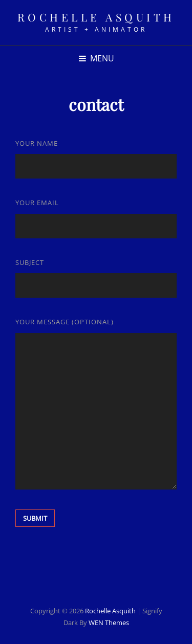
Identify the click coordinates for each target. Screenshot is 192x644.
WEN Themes (109, 623)
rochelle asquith (96, 17)
